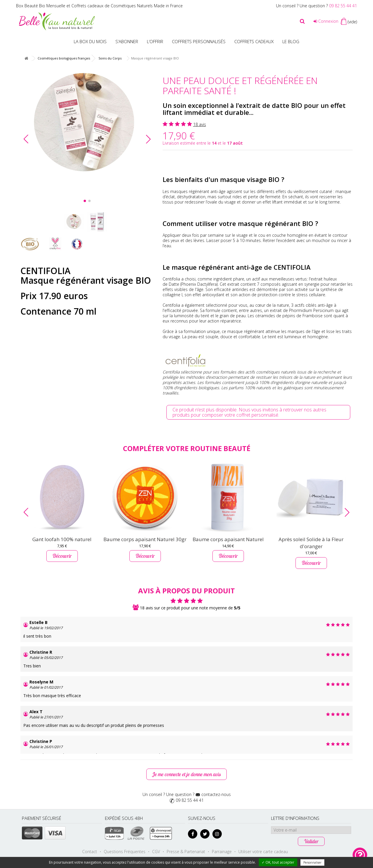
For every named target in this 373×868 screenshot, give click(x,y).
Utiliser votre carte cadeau (263, 852)
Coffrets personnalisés (199, 41)
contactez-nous (216, 794)
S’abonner (127, 41)
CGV (156, 852)
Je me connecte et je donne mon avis (186, 774)
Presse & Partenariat (186, 852)
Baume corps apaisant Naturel (228, 539)
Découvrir (62, 556)
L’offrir (155, 41)
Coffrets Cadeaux (254, 41)
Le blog (291, 41)
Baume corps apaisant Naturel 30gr (145, 539)
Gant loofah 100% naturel (62, 539)
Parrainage (222, 852)
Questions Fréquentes (125, 852)
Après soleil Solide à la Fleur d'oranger (311, 543)
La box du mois (90, 41)
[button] (148, 139)
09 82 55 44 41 (343, 6)
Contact (90, 852)
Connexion (326, 21)
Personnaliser (312, 862)
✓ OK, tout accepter (278, 862)
